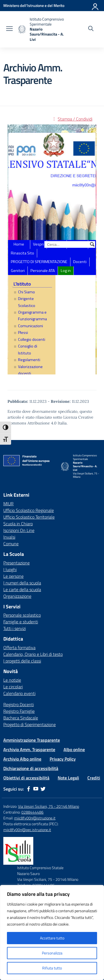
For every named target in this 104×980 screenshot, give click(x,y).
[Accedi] (95, 6)
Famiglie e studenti (21, 622)
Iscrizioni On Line (19, 530)
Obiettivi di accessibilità (26, 778)
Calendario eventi (19, 693)
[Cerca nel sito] (91, 29)
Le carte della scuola (22, 589)
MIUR (8, 504)
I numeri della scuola (22, 583)
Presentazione (17, 563)
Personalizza (52, 953)
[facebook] (29, 789)
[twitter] (43, 789)
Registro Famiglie (19, 711)
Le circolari (13, 687)
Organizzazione (17, 596)
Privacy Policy (63, 759)
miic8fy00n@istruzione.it (35, 818)
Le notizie (12, 680)
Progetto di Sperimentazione (30, 724)
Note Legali (68, 778)
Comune (11, 544)
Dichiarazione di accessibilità (31, 768)
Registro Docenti (19, 704)
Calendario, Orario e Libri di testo (33, 654)
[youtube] (36, 789)
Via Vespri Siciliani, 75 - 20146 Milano (49, 806)
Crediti (94, 778)
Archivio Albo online (22, 759)
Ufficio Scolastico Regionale (29, 510)
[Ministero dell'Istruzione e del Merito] (34, 5)
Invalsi (9, 537)
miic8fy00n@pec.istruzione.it (27, 830)
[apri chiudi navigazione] (9, 29)
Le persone (13, 576)
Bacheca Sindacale (21, 718)
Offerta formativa (19, 647)
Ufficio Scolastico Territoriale (29, 517)
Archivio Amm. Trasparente (29, 749)
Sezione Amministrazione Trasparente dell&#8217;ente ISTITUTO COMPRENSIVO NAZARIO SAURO (52, 249)
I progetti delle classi (22, 661)
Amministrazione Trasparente (32, 740)
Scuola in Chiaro (18, 524)
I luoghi (10, 569)
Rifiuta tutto (52, 968)
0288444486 (32, 812)
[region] (52, 932)
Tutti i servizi (15, 628)
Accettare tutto (52, 938)
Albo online (74, 749)
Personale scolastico (22, 615)
